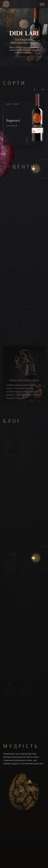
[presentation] (35, 89)
